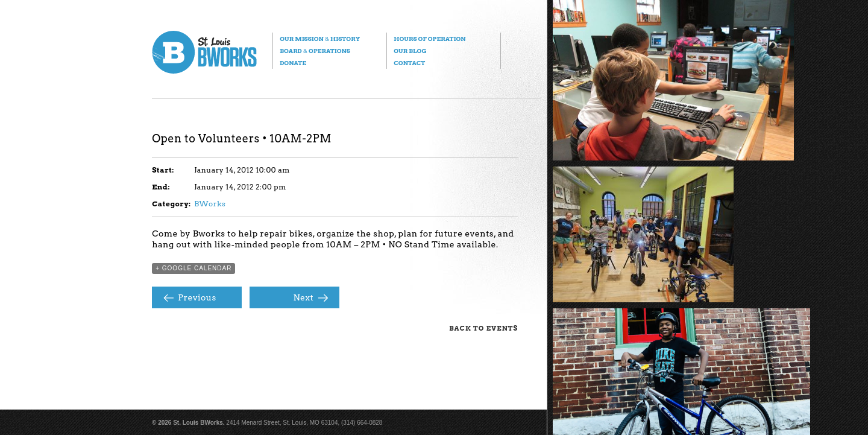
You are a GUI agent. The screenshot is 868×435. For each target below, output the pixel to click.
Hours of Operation (429, 39)
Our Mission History (320, 39)
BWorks (210, 204)
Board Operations (315, 51)
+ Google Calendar (193, 268)
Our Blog (410, 51)
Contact (409, 63)
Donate (293, 63)
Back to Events (483, 328)
